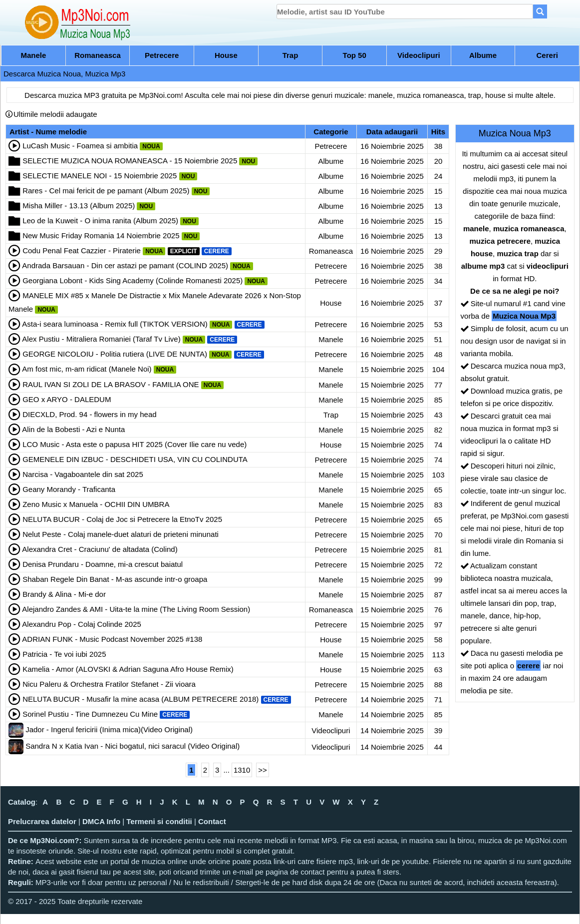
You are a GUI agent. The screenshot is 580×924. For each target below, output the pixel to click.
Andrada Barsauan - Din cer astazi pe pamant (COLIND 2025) (125, 265)
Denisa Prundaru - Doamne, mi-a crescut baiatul (103, 564)
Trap (290, 55)
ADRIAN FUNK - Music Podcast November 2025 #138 (112, 639)
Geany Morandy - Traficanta (69, 489)
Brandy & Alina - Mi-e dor (64, 594)
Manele (33, 55)
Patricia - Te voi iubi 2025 (64, 654)
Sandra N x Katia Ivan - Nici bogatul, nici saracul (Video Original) (133, 746)
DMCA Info (101, 821)
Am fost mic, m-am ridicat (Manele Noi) (87, 369)
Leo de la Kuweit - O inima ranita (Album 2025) (100, 221)
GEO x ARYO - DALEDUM (67, 399)
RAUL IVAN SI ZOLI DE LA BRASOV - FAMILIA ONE (111, 384)
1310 (242, 770)
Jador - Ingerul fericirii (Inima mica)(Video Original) (109, 729)
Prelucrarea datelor (42, 821)
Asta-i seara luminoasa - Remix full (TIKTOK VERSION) (115, 324)
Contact (212, 821)
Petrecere (162, 55)
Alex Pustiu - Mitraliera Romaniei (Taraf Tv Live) (101, 339)
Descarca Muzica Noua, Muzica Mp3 (64, 74)
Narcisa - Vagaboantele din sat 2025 (83, 474)
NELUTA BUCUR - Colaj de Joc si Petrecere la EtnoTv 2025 (122, 519)
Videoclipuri (419, 55)
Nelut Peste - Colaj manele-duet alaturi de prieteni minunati (121, 534)
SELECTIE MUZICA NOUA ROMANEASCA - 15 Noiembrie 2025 (130, 161)
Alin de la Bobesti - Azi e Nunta (73, 429)
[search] (405, 11)
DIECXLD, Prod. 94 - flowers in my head (89, 414)
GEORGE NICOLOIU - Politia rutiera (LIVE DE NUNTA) (115, 354)
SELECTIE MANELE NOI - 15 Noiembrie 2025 (100, 176)
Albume (483, 55)
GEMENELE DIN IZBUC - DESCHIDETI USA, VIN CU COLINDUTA (135, 459)
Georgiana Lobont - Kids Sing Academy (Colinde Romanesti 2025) (133, 280)
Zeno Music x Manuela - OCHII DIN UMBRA (96, 504)
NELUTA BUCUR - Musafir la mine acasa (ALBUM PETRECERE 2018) (141, 699)
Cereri (547, 55)
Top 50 (355, 55)
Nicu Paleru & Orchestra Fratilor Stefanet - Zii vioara (109, 684)
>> (263, 770)
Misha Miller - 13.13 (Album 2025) (79, 206)
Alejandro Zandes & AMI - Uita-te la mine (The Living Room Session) (136, 609)
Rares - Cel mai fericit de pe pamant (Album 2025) (106, 191)
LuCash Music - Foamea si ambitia (80, 146)
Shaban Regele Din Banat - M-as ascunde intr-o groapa (115, 579)
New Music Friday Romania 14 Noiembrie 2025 (101, 235)
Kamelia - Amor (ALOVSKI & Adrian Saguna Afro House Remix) (128, 669)
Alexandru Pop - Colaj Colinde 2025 (81, 624)
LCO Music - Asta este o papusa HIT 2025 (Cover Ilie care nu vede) (135, 444)
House (226, 55)
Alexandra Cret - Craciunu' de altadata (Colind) (100, 549)
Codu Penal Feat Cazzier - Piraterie (82, 250)
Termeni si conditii (159, 821)
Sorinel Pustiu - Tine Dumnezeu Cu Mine (90, 714)
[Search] (540, 11)
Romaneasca (98, 55)
